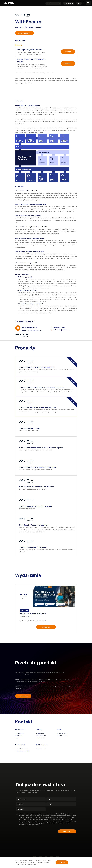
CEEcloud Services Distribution (23, 749)
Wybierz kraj (69, 3)
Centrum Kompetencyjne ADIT (23, 751)
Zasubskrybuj (67, 831)
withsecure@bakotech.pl (61, 330)
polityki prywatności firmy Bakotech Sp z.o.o (49, 819)
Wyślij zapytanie (23, 696)
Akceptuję (62, 862)
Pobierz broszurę (24, 33)
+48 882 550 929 (58, 327)
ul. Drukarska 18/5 (20, 734)
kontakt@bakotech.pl (62, 736)
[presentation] (30, 831)
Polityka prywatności (41, 749)
